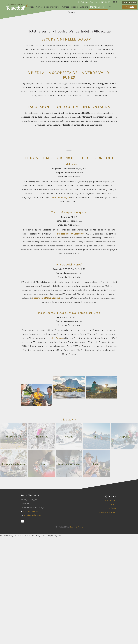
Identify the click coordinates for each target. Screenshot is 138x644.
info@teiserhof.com (87, 2)
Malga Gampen (57, 429)
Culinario (84, 7)
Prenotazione (130, 2)
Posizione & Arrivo (108, 619)
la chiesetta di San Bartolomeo (70, 325)
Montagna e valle (98, 7)
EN (117, 2)
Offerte (113, 615)
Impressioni (111, 607)
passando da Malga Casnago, (47, 389)
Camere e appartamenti (47, 7)
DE (114, 2)
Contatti (72, 12)
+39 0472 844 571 (104, 2)
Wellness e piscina (69, 7)
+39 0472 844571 (31, 618)
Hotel (32, 7)
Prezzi (111, 7)
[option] (69, 39)
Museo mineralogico (61, 288)
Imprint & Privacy (77, 634)
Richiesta (130, 7)
